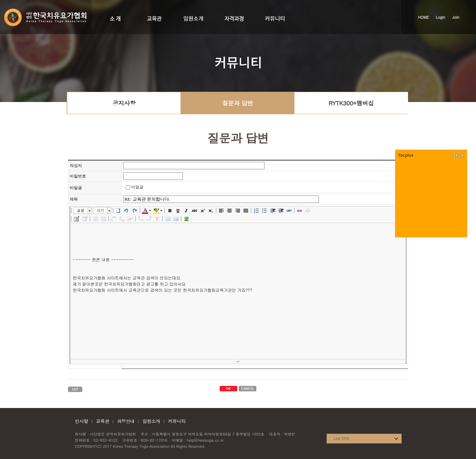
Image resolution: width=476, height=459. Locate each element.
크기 (100, 210)
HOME (423, 17)
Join (456, 17)
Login (441, 17)
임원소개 (151, 421)
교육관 (103, 421)
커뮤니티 (177, 421)
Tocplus (406, 155)
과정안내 (126, 421)
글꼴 (81, 210)
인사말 (81, 421)
